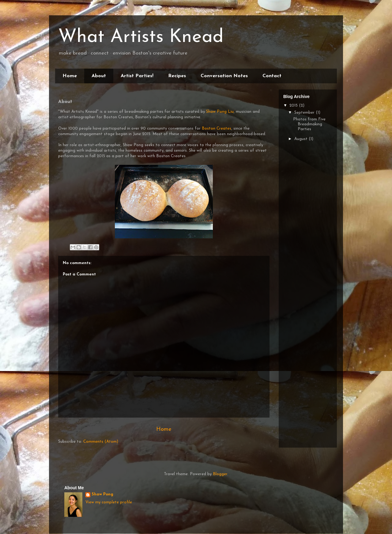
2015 (294, 106)
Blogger (220, 474)
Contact (272, 76)
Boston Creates (217, 129)
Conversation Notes (224, 76)
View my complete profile (109, 502)
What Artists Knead (141, 37)
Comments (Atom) (101, 442)
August (302, 139)
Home (70, 76)
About (99, 76)
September (305, 113)
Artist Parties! (137, 76)
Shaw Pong (102, 494)
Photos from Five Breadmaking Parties (309, 124)
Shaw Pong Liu (220, 112)
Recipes (177, 76)
